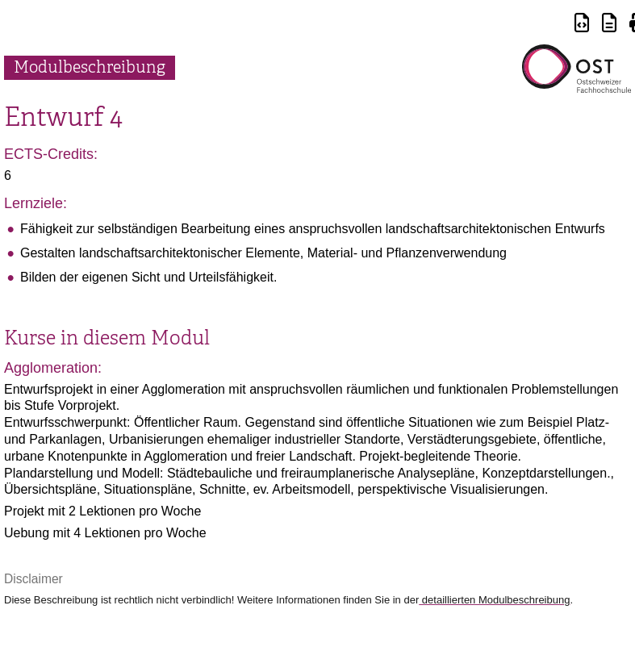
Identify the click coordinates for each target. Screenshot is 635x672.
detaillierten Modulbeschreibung (494, 600)
